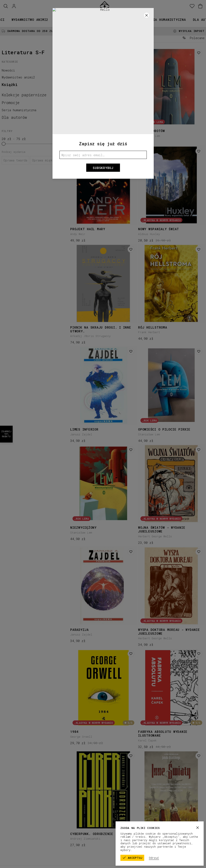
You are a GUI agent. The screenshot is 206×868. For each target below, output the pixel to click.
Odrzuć (168, 858)
